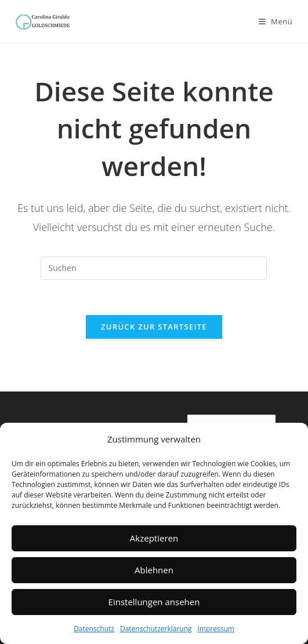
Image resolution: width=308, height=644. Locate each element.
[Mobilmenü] (276, 21)
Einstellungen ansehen (154, 602)
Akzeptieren (154, 538)
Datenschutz (94, 629)
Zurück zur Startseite (154, 327)
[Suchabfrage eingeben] (154, 268)
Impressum (216, 629)
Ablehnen (154, 570)
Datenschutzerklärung (156, 629)
